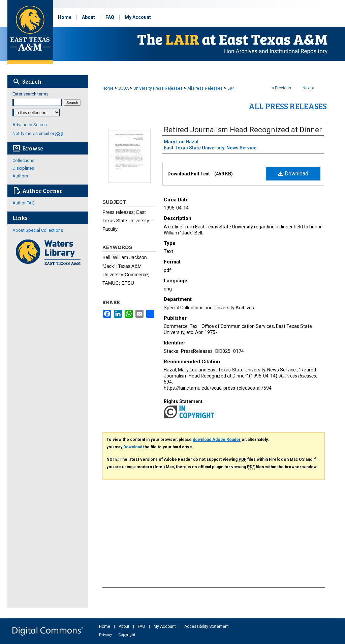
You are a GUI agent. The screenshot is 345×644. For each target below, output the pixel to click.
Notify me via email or (38, 133)
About (124, 626)
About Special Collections (38, 230)
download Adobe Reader (217, 440)
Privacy (106, 635)
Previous (283, 88)
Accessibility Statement (207, 626)
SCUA (123, 88)
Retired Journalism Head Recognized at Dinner (243, 130)
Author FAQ (24, 203)
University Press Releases (158, 88)
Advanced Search (30, 125)
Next (307, 88)
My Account (165, 626)
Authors (20, 176)
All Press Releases (205, 88)
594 (231, 88)
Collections (23, 160)
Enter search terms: (31, 94)
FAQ (142, 626)
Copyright (127, 635)
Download (293, 174)
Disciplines (23, 168)
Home (108, 88)
